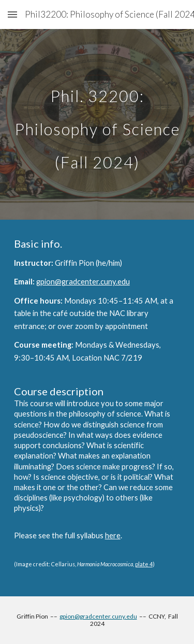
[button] (12, 14)
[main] (97, 124)
